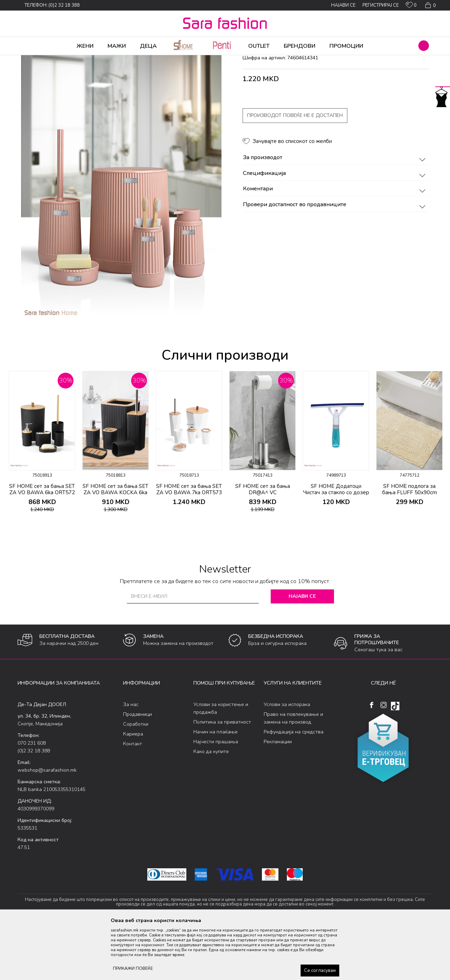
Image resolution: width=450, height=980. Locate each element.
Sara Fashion (31, 60)
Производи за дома (97, 60)
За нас (131, 760)
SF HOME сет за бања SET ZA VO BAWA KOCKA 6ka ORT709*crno (115, 548)
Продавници (137, 769)
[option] (42, 499)
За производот (335, 213)
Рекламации (278, 797)
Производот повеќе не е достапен (295, 171)
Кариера (133, 789)
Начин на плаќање (216, 787)
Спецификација (335, 229)
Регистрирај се (381, 5)
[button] (424, 46)
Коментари (335, 244)
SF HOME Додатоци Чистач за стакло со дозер (336, 544)
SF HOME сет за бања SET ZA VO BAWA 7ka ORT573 (189, 544)
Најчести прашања (216, 797)
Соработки (136, 779)
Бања (127, 60)
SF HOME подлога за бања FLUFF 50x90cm (410, 544)
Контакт (133, 799)
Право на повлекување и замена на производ (293, 773)
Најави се (302, 651)
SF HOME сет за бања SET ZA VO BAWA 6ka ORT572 (42, 544)
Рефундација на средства (294, 787)
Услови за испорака (287, 760)
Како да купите (211, 807)
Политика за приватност (222, 777)
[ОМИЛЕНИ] (411, 6)
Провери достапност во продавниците (335, 260)
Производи (60, 60)
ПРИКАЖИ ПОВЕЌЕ (133, 968)
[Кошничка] (430, 5)
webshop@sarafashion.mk (47, 825)
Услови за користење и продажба (221, 763)
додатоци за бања (156, 60)
